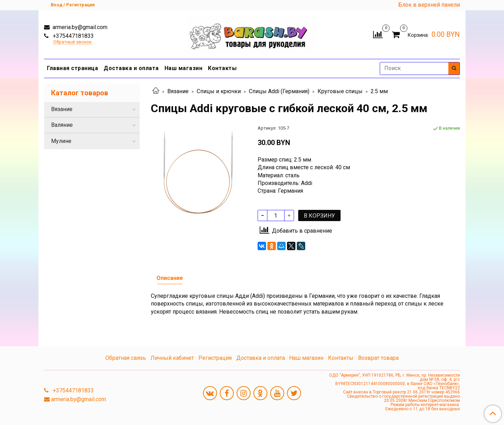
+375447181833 (73, 36)
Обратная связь (126, 358)
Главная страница (72, 68)
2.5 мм (379, 91)
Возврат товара (378, 358)
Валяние (62, 125)
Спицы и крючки (219, 91)
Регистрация (215, 358)
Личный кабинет (172, 358)
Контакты (222, 68)
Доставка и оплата (131, 68)
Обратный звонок (72, 42)
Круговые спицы (340, 91)
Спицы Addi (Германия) (279, 91)
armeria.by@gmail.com (79, 27)
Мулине (61, 141)
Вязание (178, 91)
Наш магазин (184, 68)
